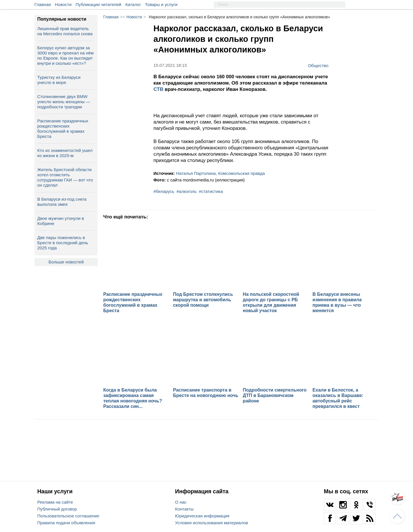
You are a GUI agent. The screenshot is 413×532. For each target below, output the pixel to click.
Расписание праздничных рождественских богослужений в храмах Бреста (63, 129)
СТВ (159, 89)
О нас (181, 502)
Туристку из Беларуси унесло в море (59, 80)
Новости (63, 4)
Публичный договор (57, 509)
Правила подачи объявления (66, 523)
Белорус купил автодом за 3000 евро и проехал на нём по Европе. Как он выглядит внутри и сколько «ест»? (65, 55)
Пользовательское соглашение (68, 516)
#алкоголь (186, 191)
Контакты (184, 509)
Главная (43, 4)
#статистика (211, 191)
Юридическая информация (202, 516)
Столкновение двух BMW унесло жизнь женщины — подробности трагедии (64, 102)
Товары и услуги (161, 4)
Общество (318, 65)
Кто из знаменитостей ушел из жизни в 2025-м (65, 153)
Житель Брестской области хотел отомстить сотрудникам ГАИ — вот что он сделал (65, 177)
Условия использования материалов (211, 523)
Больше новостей (66, 262)
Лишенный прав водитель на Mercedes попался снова (65, 31)
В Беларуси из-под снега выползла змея (62, 202)
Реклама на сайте (55, 502)
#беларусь (164, 191)
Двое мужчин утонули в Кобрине (61, 221)
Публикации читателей (99, 4)
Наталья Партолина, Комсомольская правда (221, 173)
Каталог (133, 4)
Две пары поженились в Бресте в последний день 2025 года (63, 243)
